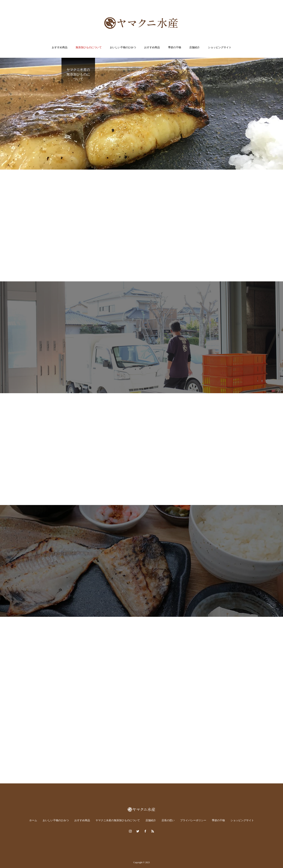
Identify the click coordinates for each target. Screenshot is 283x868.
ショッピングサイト (220, 47)
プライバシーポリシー (193, 820)
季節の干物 (175, 47)
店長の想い (168, 820)
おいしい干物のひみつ (123, 47)
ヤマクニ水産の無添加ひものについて (118, 820)
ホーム (33, 820)
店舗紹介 (195, 47)
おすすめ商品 (60, 47)
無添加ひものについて (89, 47)
